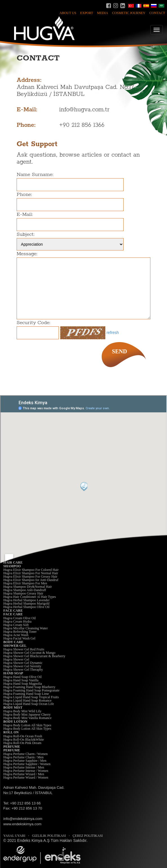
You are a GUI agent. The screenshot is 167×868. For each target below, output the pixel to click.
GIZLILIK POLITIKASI (49, 836)
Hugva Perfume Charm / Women (25, 754)
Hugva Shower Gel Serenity (22, 666)
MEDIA (103, 13)
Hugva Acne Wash (16, 635)
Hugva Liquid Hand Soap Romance (27, 700)
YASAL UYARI (14, 836)
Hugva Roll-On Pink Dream (22, 743)
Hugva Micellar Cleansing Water (26, 628)
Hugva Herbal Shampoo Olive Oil (26, 607)
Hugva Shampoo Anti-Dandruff (25, 590)
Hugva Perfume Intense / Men (24, 767)
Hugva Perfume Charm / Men (24, 757)
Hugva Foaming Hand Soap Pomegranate (31, 690)
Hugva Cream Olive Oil (20, 618)
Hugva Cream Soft (16, 625)
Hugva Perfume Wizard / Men (24, 774)
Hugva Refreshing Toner (20, 632)
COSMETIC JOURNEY (129, 13)
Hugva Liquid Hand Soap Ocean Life (29, 704)
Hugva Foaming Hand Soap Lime (26, 694)
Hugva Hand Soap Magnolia (23, 684)
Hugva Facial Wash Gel (19, 638)
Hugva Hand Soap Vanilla (21, 680)
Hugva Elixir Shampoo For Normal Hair (31, 573)
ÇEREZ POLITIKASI (88, 836)
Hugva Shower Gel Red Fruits (24, 649)
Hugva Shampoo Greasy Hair (23, 593)
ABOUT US (68, 13)
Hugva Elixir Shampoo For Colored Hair (31, 570)
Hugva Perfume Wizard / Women (26, 777)
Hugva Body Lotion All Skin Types (27, 725)
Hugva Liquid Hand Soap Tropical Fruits (31, 697)
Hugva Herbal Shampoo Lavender (26, 600)
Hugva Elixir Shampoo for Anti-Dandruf (31, 580)
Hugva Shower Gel (16, 659)
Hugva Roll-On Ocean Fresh (23, 736)
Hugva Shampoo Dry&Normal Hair (28, 587)
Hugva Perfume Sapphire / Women (27, 764)
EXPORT (87, 13)
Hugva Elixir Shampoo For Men (25, 583)
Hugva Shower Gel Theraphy (23, 670)
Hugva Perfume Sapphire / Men (25, 761)
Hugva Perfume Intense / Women (26, 771)
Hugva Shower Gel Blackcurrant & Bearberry (34, 656)
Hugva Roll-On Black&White (24, 740)
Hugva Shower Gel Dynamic (23, 663)
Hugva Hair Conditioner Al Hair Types (30, 597)
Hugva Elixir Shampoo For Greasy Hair (30, 577)
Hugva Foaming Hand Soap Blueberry (29, 687)
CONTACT (157, 13)
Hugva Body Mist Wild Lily (22, 711)
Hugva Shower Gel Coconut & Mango (29, 653)
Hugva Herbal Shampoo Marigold (26, 603)
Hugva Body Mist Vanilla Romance (27, 718)
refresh (113, 333)
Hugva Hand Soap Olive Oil (23, 677)
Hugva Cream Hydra (17, 621)
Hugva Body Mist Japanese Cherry (27, 715)
